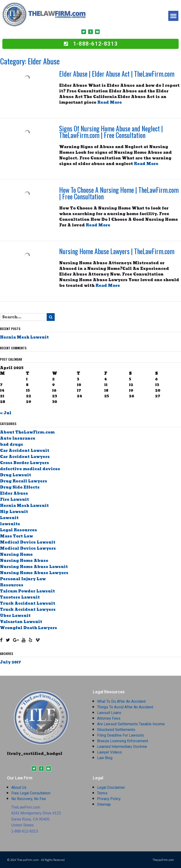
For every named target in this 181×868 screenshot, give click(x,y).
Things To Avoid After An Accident (125, 707)
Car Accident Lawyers (25, 457)
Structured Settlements (116, 730)
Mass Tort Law (16, 536)
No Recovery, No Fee (29, 799)
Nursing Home (16, 554)
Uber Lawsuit (15, 616)
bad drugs (12, 444)
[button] (173, 16)
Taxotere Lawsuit (20, 597)
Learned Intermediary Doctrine (122, 747)
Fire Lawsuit (14, 499)
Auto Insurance (18, 438)
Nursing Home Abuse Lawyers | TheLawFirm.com (117, 251)
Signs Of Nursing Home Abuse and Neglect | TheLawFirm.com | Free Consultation (111, 132)
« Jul (6, 413)
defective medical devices (30, 469)
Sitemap (104, 804)
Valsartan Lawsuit (21, 622)
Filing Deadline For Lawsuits (121, 735)
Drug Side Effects (20, 487)
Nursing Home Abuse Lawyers (34, 573)
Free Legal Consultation (31, 793)
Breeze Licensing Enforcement (123, 741)
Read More (110, 102)
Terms (102, 793)
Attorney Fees (109, 718)
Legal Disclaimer (111, 787)
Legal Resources (19, 530)
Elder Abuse (14, 493)
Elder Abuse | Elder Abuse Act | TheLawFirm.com (117, 74)
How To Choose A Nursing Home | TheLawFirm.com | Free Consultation (119, 193)
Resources (12, 585)
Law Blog (105, 758)
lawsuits (10, 524)
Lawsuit (9, 518)
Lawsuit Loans (109, 713)
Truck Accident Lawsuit (28, 603)
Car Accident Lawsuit (25, 451)
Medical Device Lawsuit (28, 542)
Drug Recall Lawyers (24, 481)
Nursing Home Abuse (24, 561)
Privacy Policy (109, 799)
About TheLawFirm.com (27, 432)
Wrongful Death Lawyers (29, 628)
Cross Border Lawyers (25, 463)
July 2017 (10, 662)
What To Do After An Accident (121, 701)
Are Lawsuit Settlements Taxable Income (131, 724)
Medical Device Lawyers (28, 548)
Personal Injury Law (23, 579)
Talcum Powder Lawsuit (27, 591)
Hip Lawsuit (14, 512)
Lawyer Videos (109, 752)
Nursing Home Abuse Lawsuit (34, 567)
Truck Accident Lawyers (28, 610)
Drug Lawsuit (16, 475)
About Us (19, 787)
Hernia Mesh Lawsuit (24, 337)
